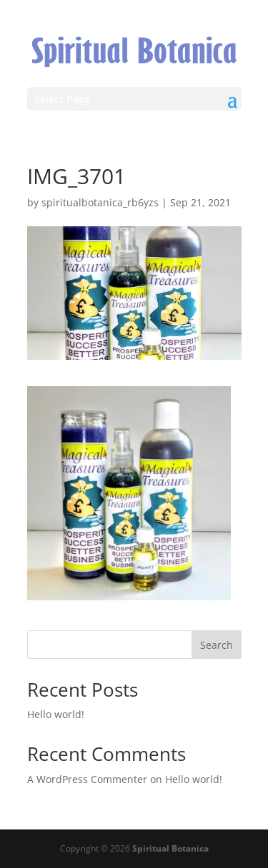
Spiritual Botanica (170, 848)
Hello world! (56, 714)
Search (217, 645)
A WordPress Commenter (87, 779)
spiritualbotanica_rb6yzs (100, 202)
